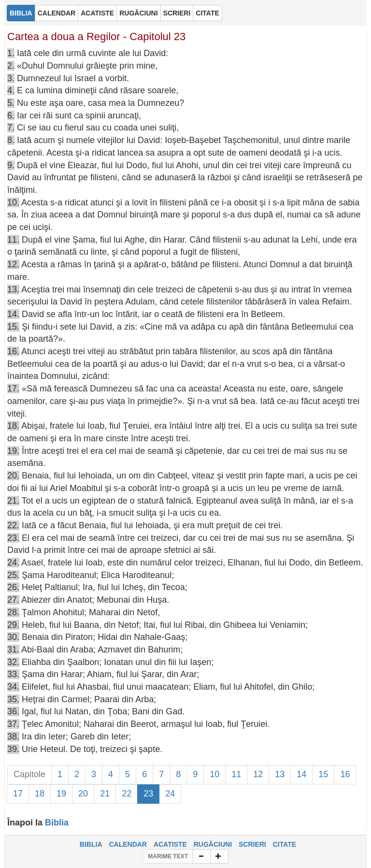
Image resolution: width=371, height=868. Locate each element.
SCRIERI (252, 844)
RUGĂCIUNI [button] (138, 13)
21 (105, 794)
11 (236, 774)
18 (40, 794)
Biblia (57, 823)
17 (18, 794)
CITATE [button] (207, 13)
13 (280, 774)
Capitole (29, 774)
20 (83, 794)
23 (148, 794)
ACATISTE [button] (97, 13)
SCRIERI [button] (177, 13)
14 (301, 774)
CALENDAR (128, 844)
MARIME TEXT (168, 856)
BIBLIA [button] (21, 13)
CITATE (285, 844)
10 (214, 774)
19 (61, 794)
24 (170, 794)
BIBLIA (91, 844)
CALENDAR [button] (57, 13)
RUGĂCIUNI (213, 844)
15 (323, 774)
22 (127, 794)
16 (345, 774)
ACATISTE (170, 844)
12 (258, 774)
